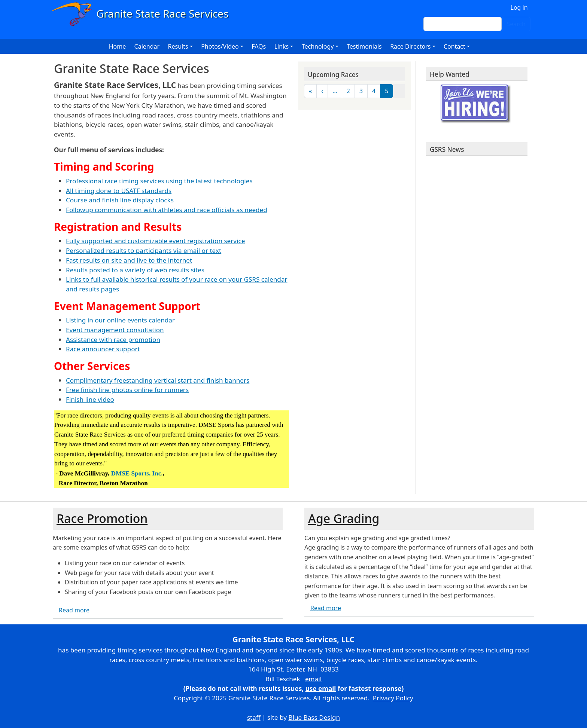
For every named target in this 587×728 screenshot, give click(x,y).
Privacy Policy (393, 698)
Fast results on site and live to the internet (129, 260)
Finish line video (90, 399)
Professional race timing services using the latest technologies (159, 181)
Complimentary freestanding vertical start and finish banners (158, 380)
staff (254, 717)
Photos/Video (220, 46)
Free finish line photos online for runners (127, 390)
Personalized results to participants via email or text (144, 250)
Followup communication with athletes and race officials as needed (167, 210)
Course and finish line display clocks (120, 200)
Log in (519, 7)
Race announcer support (103, 349)
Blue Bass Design (314, 717)
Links (282, 46)
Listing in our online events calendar (120, 320)
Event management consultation (115, 330)
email (313, 679)
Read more (74, 610)
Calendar (147, 46)
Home (118, 46)
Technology (318, 46)
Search (516, 24)
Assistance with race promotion (113, 339)
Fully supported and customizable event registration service (155, 241)
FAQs (259, 46)
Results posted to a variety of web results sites (135, 270)
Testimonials (364, 46)
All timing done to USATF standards (119, 191)
